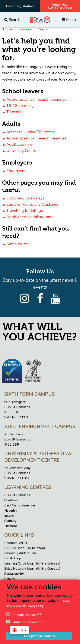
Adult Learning (20, 144)
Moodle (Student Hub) (21, 553)
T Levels (14, 112)
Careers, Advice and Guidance (32, 204)
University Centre (21, 151)
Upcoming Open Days (25, 198)
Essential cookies (25, 615)
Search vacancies (52, 99)
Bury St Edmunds (17, 495)
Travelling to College (25, 211)
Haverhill (11, 511)
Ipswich (10, 516)
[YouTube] (55, 299)
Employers (16, 171)
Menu (69, 20)
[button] (19, 630)
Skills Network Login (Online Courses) (32, 569)
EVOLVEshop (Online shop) (25, 548)
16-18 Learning (20, 106)
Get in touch (17, 244)
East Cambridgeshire (20, 505)
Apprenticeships (20, 99)
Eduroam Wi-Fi (16, 543)
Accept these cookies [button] (39, 636)
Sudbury (10, 521)
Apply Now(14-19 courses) (60, 6)
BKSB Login (13, 558)
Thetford (11, 526)
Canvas (10, 579)
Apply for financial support (30, 217)
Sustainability (14, 574)
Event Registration (20, 6)
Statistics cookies (25, 622)
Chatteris (11, 500)
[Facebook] (40, 299)
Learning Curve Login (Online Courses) (32, 563)
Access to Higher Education (30, 132)
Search (12, 20)
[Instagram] (25, 299)
